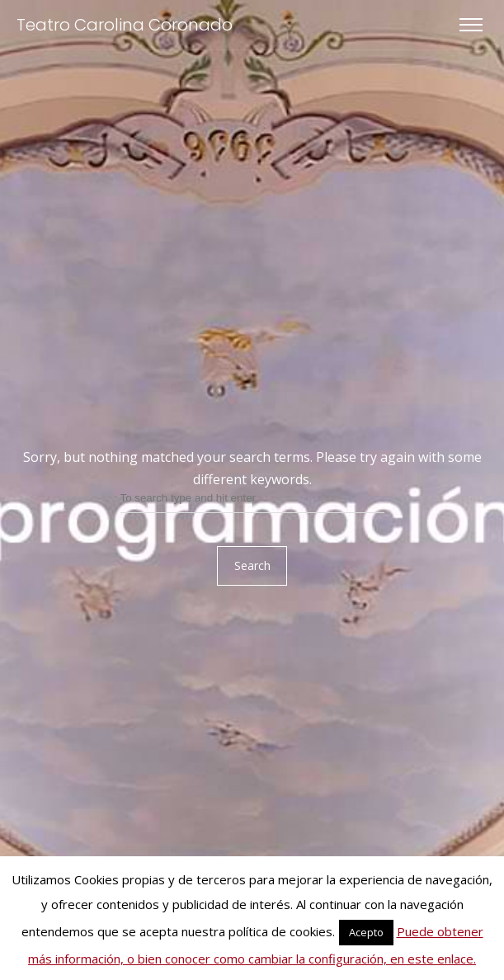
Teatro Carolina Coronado (125, 25)
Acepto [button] (366, 932)
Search (252, 565)
